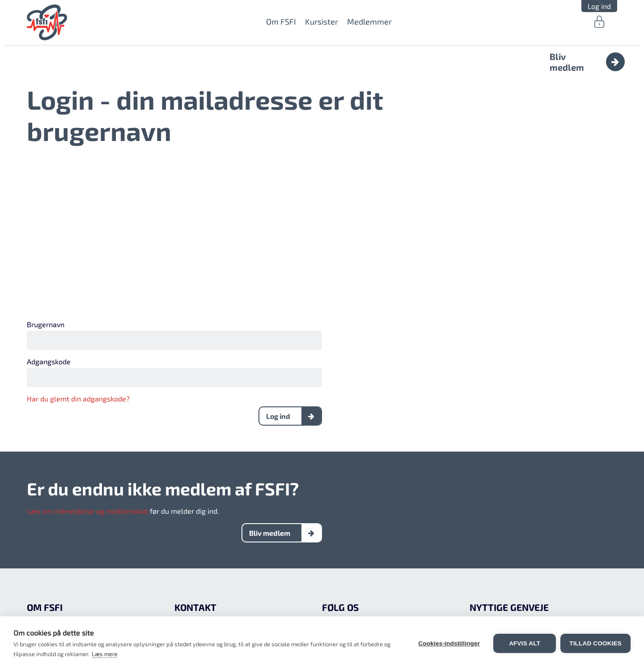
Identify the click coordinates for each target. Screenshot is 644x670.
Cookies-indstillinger (449, 643)
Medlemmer (369, 21)
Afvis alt (525, 643)
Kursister (322, 21)
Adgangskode (49, 361)
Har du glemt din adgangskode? (78, 399)
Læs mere (105, 654)
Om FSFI (281, 21)
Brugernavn (46, 324)
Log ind (599, 6)
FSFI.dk (47, 22)
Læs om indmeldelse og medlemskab (87, 511)
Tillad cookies (595, 643)
